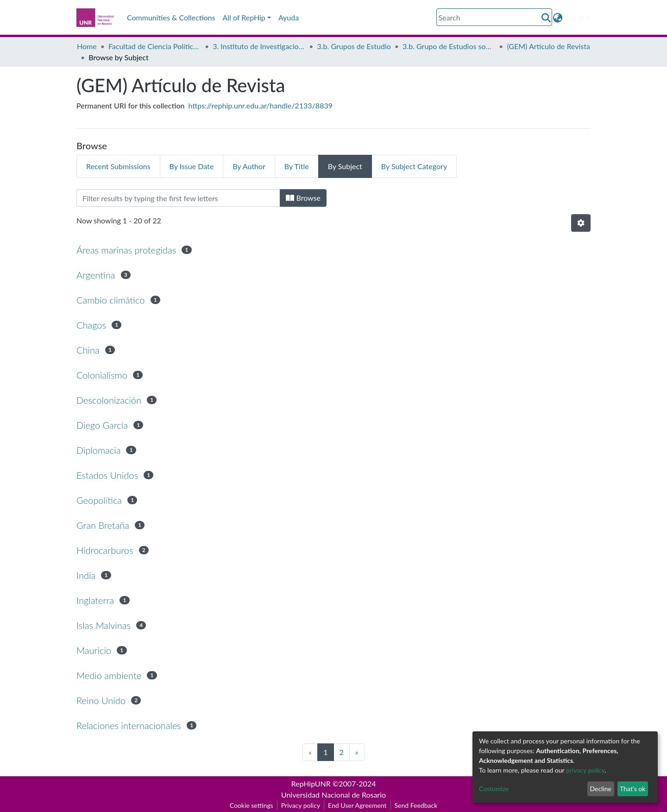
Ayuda (289, 17)
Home (87, 46)
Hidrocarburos (105, 550)
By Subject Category (414, 166)
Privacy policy (301, 805)
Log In (574, 17)
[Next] (357, 752)
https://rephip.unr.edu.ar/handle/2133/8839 (261, 105)
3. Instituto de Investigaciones (259, 46)
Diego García (102, 425)
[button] (558, 18)
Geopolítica (99, 500)
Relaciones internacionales (129, 725)
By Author (249, 166)
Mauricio (94, 650)
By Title (297, 166)
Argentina (96, 275)
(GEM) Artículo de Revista (548, 46)
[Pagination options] (581, 223)
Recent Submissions (118, 166)
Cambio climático (110, 300)
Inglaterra (95, 600)
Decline (601, 789)
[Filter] (178, 198)
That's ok (632, 789)
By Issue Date (192, 166)
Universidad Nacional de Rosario (333, 795)
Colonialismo (102, 375)
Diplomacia (98, 450)
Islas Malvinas (104, 625)
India (86, 575)
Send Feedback (416, 805)
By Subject (345, 166)
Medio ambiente (109, 675)
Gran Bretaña (103, 525)
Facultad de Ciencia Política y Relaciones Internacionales (155, 46)
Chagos (91, 325)
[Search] (494, 17)
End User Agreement (357, 805)
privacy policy (585, 770)
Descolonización (109, 400)
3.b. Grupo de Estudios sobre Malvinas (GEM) (449, 46)
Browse (303, 198)
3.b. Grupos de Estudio (354, 46)
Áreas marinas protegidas (126, 250)
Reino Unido (101, 700)
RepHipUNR (311, 783)
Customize (494, 789)
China (88, 350)
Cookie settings (252, 805)
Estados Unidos (107, 475)
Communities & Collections (171, 17)
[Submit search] (546, 18)
